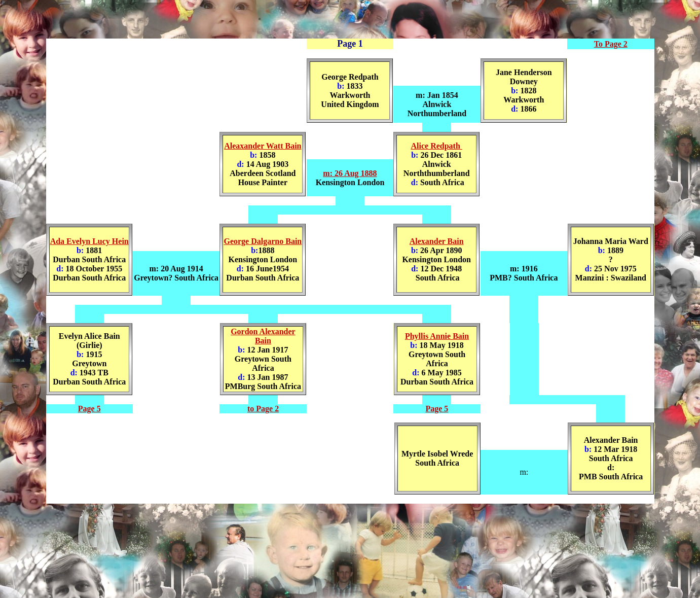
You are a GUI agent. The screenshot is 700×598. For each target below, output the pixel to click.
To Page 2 (611, 44)
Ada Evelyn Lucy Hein (89, 241)
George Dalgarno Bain (263, 241)
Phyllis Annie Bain (437, 336)
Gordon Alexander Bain (263, 336)
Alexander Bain (437, 241)
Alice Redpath (437, 146)
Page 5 (89, 409)
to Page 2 (263, 409)
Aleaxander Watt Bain (263, 146)
